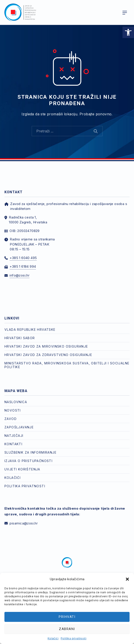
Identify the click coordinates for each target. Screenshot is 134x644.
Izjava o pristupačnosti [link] (28, 461)
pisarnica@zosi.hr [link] (24, 523)
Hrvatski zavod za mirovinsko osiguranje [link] (46, 346)
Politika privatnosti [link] (74, 638)
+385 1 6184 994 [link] (23, 266)
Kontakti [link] (13, 444)
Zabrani (67, 629)
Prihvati (67, 617)
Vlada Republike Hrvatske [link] (30, 330)
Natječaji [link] (14, 436)
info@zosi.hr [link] (19, 275)
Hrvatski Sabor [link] (20, 338)
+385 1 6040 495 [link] (23, 258)
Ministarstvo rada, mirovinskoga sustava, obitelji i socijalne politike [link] (67, 365)
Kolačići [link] (53, 638)
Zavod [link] (11, 419)
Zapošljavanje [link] (19, 427)
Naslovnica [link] (16, 402)
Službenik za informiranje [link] (30, 452)
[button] (127, 579)
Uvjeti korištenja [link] (22, 469)
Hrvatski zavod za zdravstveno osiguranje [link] (48, 355)
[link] (128, 32)
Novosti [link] (13, 410)
